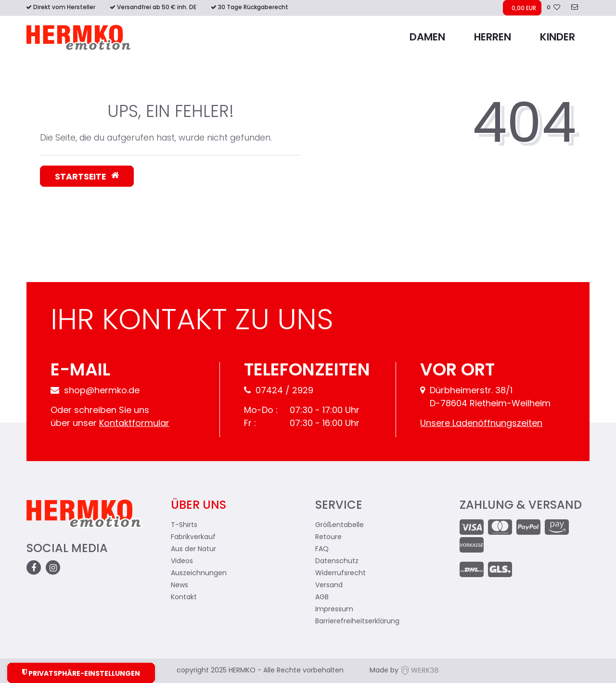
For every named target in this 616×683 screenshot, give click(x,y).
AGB (322, 598)
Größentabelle (340, 525)
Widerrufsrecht (340, 573)
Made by (404, 671)
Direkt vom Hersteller (64, 8)
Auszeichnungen (199, 573)
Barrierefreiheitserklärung (357, 622)
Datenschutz (337, 561)
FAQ (322, 549)
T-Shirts (184, 525)
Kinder (558, 38)
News (180, 586)
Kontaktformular (134, 424)
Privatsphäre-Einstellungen (81, 673)
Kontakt (184, 598)
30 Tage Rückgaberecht (253, 8)
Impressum (334, 610)
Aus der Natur (193, 549)
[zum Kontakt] (575, 8)
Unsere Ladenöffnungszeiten (481, 424)
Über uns (199, 506)
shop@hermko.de (95, 391)
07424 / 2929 (279, 391)
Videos (182, 561)
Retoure (328, 537)
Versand (329, 586)
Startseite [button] (87, 176)
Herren (493, 38)
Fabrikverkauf (193, 537)
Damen (427, 38)
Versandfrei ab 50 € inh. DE (157, 8)
